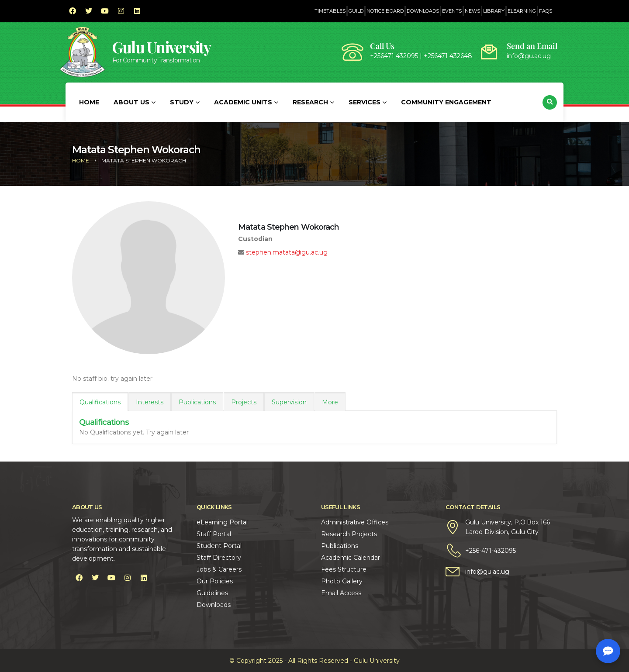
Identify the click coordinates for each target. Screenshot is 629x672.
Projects (244, 402)
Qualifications (100, 402)
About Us (131, 102)
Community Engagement (446, 102)
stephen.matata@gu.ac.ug (287, 252)
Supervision (289, 402)
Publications (197, 402)
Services (365, 102)
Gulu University (162, 47)
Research (310, 102)
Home (89, 102)
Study (182, 102)
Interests (150, 402)
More (330, 402)
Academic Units (243, 102)
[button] (550, 102)
